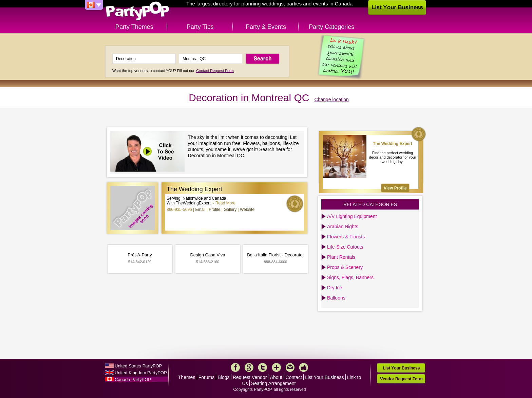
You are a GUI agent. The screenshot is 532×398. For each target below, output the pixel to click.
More (277, 367)
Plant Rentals (341, 257)
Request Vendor (250, 377)
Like (304, 367)
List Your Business (324, 377)
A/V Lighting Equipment (352, 216)
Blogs (224, 377)
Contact (294, 377)
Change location (332, 99)
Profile (214, 210)
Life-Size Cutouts (345, 247)
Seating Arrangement (273, 383)
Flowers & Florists (346, 237)
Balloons (336, 298)
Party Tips (200, 27)
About (276, 377)
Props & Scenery (345, 267)
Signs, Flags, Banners (350, 277)
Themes (187, 377)
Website (247, 210)
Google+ (249, 367)
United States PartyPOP (138, 366)
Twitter (263, 367)
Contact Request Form (215, 71)
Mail (290, 367)
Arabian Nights (343, 227)
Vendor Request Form (401, 379)
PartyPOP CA (137, 11)
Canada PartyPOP (133, 379)
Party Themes (134, 27)
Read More (225, 203)
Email (201, 210)
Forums (206, 377)
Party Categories (331, 27)
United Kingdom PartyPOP (141, 373)
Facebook (235, 367)
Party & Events (266, 27)
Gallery (230, 210)
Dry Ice (335, 288)
